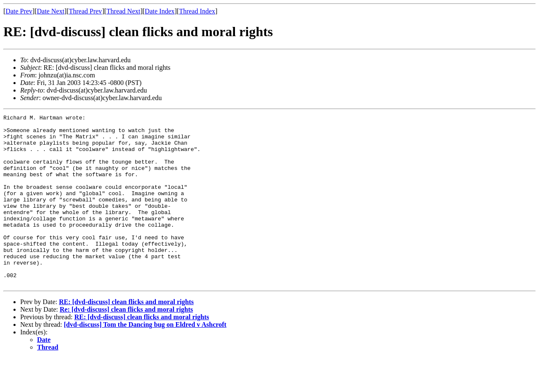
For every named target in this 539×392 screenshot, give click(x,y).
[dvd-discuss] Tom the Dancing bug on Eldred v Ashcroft (145, 359)
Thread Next (123, 11)
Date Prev (19, 11)
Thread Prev (85, 11)
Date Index (160, 11)
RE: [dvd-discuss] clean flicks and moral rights (126, 336)
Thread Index (197, 11)
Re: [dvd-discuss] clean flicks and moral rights (126, 343)
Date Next (51, 11)
